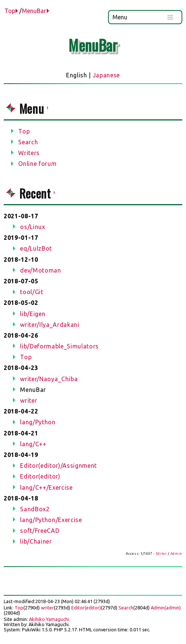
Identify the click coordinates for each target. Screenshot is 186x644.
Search (126, 608)
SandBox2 (35, 509)
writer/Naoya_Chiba (49, 379)
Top (10, 11)
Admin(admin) (166, 608)
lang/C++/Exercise (46, 487)
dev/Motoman (40, 270)
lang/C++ (33, 444)
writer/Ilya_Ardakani (50, 325)
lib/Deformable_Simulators (59, 346)
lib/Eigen (33, 314)
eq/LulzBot (36, 248)
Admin (176, 554)
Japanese (106, 75)
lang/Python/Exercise (51, 520)
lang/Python (38, 422)
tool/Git (32, 292)
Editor (161, 554)
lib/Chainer (36, 541)
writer (29, 400)
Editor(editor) (40, 476)
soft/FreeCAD (40, 531)
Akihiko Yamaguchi (49, 619)
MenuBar (34, 11)
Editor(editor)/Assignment (58, 466)
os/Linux (32, 227)
